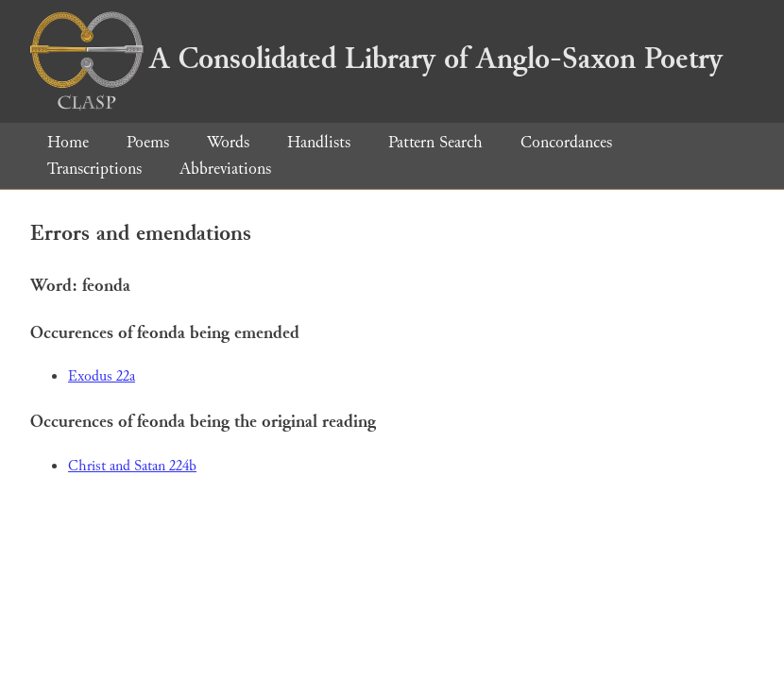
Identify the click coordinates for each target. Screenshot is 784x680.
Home (68, 142)
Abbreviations (225, 169)
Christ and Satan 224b (132, 466)
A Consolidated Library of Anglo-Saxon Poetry (376, 59)
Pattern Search (435, 142)
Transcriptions (94, 169)
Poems (148, 142)
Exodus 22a (102, 376)
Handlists (319, 142)
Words (228, 142)
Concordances (566, 142)
